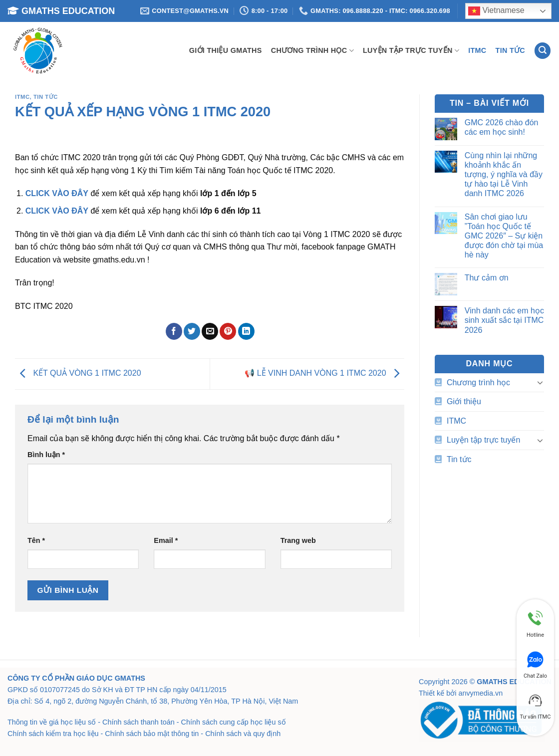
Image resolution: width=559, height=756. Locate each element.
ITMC (477, 50)
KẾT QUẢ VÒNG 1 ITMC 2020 (78, 374)
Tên (36, 540)
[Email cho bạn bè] (210, 331)
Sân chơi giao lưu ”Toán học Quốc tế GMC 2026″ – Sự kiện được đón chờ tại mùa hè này (504, 236)
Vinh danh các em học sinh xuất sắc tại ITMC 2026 (504, 320)
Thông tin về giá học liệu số (52, 722)
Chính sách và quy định (243, 734)
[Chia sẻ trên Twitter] (192, 331)
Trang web (298, 540)
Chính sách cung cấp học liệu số (234, 722)
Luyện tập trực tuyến (411, 51)
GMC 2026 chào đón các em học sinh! (502, 127)
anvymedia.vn (480, 693)
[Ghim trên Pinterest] (228, 331)
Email (166, 540)
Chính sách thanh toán (139, 722)
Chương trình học (312, 51)
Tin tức (510, 50)
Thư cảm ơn (487, 278)
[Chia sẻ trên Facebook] (174, 331)
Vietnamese (496, 11)
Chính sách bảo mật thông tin (152, 734)
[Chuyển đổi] (540, 382)
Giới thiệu (464, 401)
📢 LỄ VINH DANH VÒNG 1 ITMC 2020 (324, 374)
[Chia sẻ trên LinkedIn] (246, 331)
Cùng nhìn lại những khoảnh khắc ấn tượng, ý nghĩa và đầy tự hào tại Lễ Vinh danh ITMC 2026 (504, 175)
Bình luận (46, 455)
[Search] (543, 51)
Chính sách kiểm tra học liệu (53, 734)
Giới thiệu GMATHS (226, 50)
